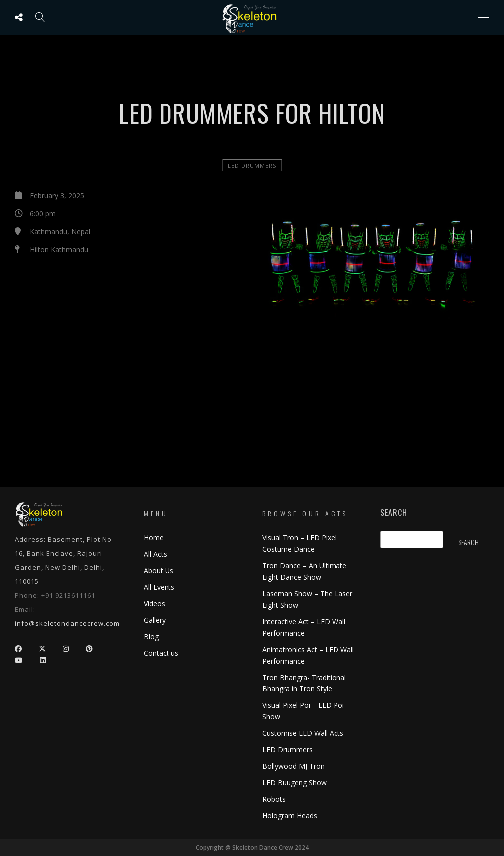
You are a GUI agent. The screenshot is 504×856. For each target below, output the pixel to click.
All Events (159, 587)
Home (154, 538)
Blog (151, 636)
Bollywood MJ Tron (293, 766)
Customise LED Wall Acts (303, 733)
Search (394, 513)
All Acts (155, 554)
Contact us (161, 653)
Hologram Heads (290, 815)
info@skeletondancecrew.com (67, 623)
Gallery (155, 620)
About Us (159, 571)
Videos (154, 603)
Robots (274, 799)
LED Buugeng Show (294, 782)
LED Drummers (252, 165)
